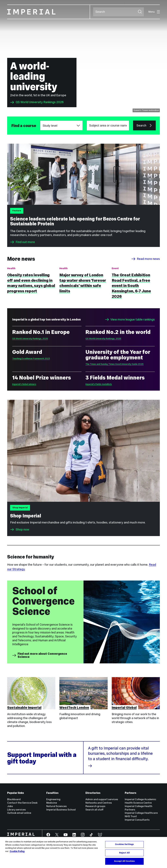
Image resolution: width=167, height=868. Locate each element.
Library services (16, 810)
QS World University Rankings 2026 (37, 102)
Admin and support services (102, 799)
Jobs (10, 806)
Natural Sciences (57, 806)
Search (93, 12)
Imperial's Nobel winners (24, 384)
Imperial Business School (61, 810)
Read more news (146, 259)
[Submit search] (140, 12)
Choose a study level (40, 121)
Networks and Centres (99, 803)
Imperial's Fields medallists (99, 384)
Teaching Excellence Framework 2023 (31, 358)
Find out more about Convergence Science (40, 655)
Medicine (52, 803)
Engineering (53, 799)
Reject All (124, 853)
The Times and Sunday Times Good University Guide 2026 (114, 364)
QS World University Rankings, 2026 (30, 339)
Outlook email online (19, 813)
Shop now (22, 529)
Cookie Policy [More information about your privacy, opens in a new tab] (17, 851)
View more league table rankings (130, 320)
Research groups (95, 806)
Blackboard (14, 799)
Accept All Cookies (124, 861)
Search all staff (94, 810)
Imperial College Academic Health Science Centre (140, 801)
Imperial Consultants (137, 820)
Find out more (22, 242)
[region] (83, 852)
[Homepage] (49, 12)
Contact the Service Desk (22, 803)
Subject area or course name (11, 126)
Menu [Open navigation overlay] (154, 12)
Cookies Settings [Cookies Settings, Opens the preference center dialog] (124, 844)
